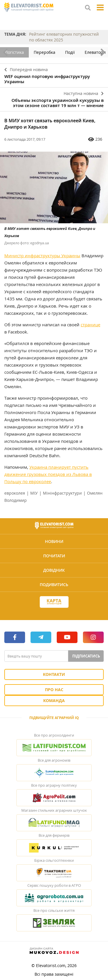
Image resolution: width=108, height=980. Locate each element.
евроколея (15, 493)
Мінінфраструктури (62, 493)
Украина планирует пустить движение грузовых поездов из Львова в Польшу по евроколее (48, 474)
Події (70, 52)
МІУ (34, 493)
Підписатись (86, 656)
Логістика (14, 52)
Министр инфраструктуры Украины (42, 256)
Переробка (44, 52)
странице (90, 325)
